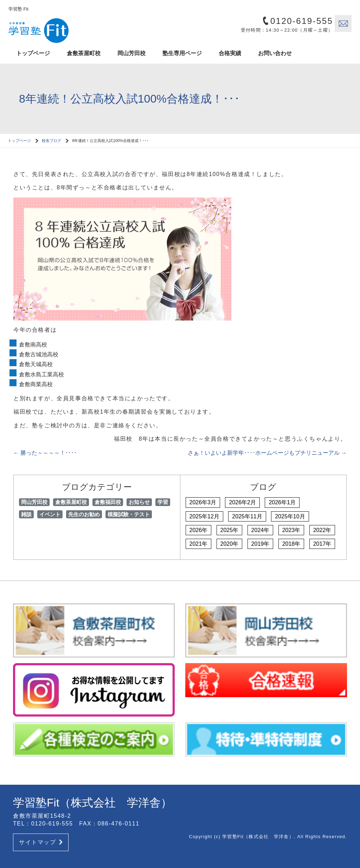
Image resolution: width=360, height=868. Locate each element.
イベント (50, 514)
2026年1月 (282, 502)
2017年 (322, 544)
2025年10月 (290, 516)
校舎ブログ (52, 141)
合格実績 (230, 53)
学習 (163, 502)
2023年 (291, 530)
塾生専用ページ (182, 53)
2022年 (322, 530)
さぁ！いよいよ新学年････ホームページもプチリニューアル (267, 453)
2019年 (261, 544)
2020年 (230, 544)
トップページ (33, 53)
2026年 (199, 530)
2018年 (291, 544)
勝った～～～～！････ (45, 453)
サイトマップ (41, 842)
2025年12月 (204, 516)
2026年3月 (203, 502)
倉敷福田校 (108, 502)
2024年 (261, 530)
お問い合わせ (275, 53)
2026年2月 (242, 502)
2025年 (230, 530)
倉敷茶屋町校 (84, 53)
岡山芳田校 (131, 53)
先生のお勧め (84, 514)
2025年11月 (247, 516)
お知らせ (139, 502)
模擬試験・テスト (129, 514)
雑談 (26, 514)
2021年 (199, 544)
